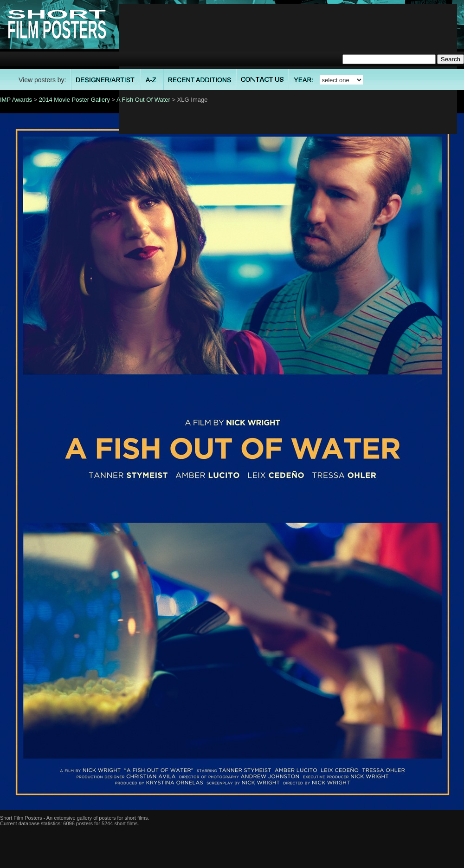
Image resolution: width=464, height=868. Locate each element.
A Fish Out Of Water (143, 100)
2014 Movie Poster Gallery (74, 100)
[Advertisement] (288, 69)
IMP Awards (16, 100)
